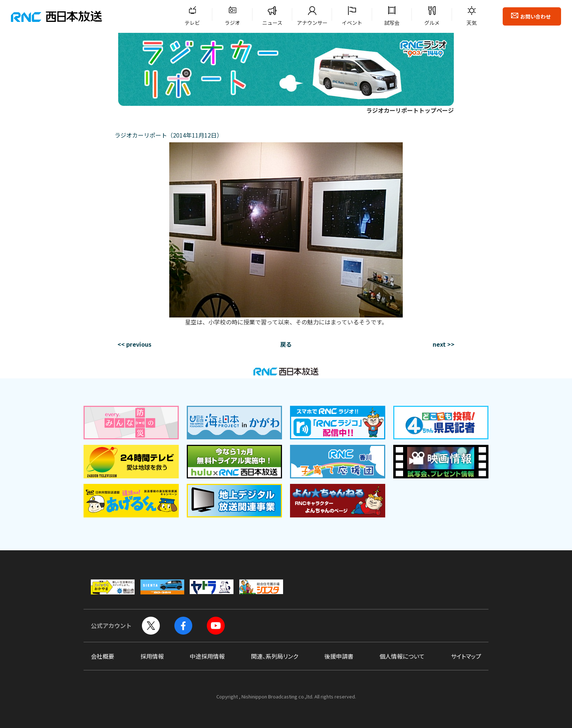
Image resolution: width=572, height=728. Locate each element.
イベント (352, 23)
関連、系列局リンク (275, 656)
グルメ (432, 23)
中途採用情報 (207, 656)
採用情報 (152, 656)
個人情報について (402, 656)
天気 (472, 23)
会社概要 (103, 656)
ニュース (272, 23)
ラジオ (232, 23)
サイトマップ (466, 656)
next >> (444, 344)
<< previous (134, 344)
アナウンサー (312, 23)
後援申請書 (339, 656)
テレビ (192, 23)
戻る (286, 344)
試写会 (392, 23)
